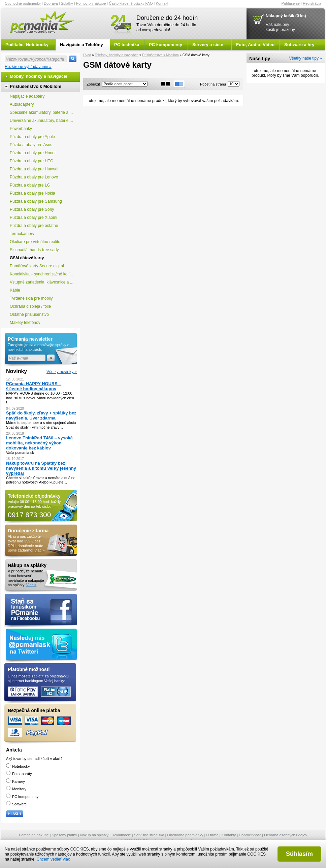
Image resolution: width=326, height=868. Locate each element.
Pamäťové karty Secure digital (37, 266)
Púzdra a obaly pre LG (30, 185)
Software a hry (299, 45)
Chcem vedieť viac (53, 859)
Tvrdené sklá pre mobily (31, 298)
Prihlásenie (291, 3)
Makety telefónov (25, 323)
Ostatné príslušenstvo (29, 314)
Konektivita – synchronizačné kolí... (41, 274)
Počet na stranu (213, 84)
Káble (15, 290)
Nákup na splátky (94, 835)
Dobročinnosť (250, 835)
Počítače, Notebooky (27, 45)
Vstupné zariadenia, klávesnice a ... (42, 282)
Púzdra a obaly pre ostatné (34, 226)
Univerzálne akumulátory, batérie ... (41, 121)
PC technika (127, 45)
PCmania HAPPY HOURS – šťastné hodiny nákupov (34, 386)
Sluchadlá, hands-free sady (34, 250)
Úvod (87, 55)
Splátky (67, 3)
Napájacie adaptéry (27, 96)
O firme (213, 835)
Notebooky (18, 766)
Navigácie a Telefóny (81, 45)
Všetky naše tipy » (306, 58)
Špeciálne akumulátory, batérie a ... (41, 112)
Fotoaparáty (19, 774)
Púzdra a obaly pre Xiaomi (34, 218)
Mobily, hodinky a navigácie (39, 76)
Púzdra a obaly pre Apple (32, 137)
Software (16, 804)
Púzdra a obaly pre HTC (31, 161)
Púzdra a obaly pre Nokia (32, 193)
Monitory (16, 789)
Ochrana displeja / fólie (30, 306)
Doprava (51, 3)
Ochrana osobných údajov (286, 835)
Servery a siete (208, 45)
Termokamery (22, 234)
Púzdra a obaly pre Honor (33, 153)
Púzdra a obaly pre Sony (32, 209)
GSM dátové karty (27, 258)
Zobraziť (93, 84)
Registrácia (312, 3)
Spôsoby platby (64, 835)
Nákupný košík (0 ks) (286, 16)
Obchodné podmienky (23, 3)
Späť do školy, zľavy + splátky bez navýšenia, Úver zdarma (41, 415)
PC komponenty (166, 45)
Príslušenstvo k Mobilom (160, 55)
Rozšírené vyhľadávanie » (28, 67)
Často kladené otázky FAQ (131, 3)
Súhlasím (299, 854)
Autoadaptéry (22, 104)
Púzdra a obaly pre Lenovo (34, 177)
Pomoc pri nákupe (91, 3)
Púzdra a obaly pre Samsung (36, 201)
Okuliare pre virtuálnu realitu (35, 242)
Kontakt (162, 3)
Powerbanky (21, 129)
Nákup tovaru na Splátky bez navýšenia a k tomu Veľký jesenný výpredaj (41, 468)
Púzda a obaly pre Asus (31, 145)
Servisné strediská (149, 835)
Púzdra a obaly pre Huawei (34, 169)
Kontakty (229, 835)
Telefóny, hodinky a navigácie (117, 55)
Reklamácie (121, 835)
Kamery (15, 781)
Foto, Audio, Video (255, 45)
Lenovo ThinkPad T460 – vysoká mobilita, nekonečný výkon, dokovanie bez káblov (39, 443)
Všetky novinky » (62, 372)
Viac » (39, 550)
